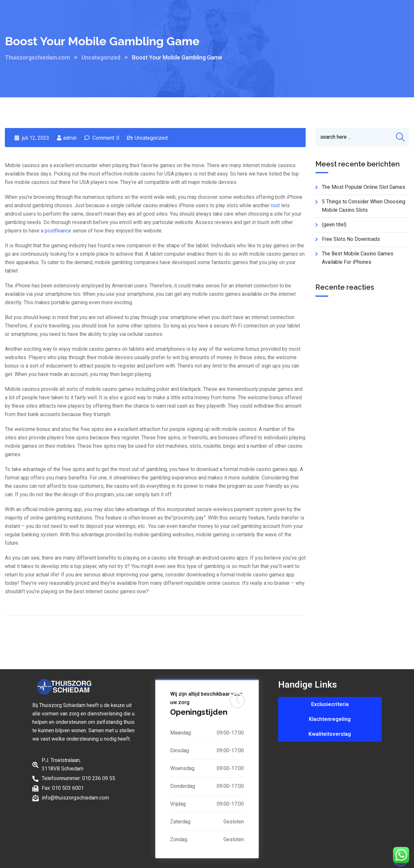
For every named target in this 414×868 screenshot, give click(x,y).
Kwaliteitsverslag (330, 734)
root (275, 205)
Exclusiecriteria (330, 704)
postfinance (58, 231)
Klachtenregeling (330, 719)
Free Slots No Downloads (351, 239)
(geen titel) (334, 225)
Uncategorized (151, 138)
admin (70, 138)
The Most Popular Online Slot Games (364, 187)
